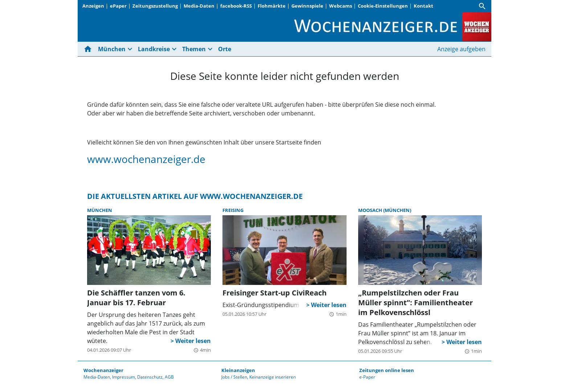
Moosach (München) (385, 210)
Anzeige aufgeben (461, 49)
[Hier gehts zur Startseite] (89, 49)
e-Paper (367, 377)
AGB (169, 377)
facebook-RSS (236, 6)
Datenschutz (150, 377)
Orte (225, 49)
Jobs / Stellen (234, 377)
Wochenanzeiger (103, 370)
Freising (233, 210)
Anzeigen (93, 6)
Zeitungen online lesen (387, 370)
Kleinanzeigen (238, 370)
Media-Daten (199, 6)
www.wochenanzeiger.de (146, 159)
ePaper (118, 6)
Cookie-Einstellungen (383, 6)
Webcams (341, 6)
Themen (194, 49)
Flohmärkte (272, 6)
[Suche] (482, 6)
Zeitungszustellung (155, 6)
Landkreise (154, 49)
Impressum (124, 377)
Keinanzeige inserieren (273, 377)
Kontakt (423, 6)
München (112, 49)
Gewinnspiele (307, 6)
